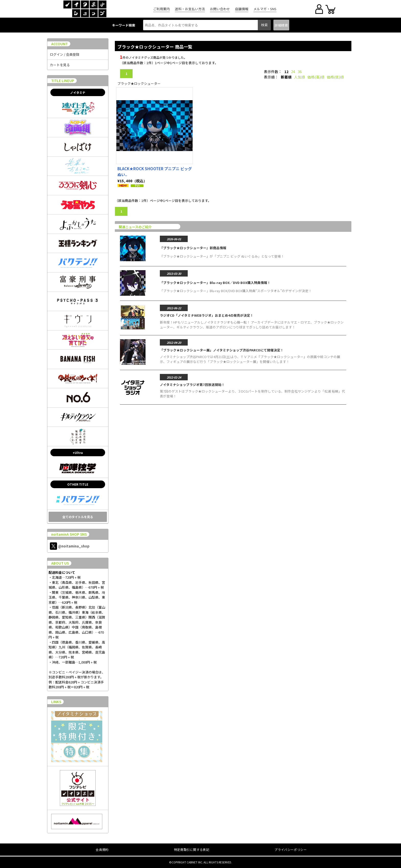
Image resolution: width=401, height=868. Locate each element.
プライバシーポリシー (291, 849)
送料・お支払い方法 (190, 9)
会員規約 (102, 849)
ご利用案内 (161, 9)
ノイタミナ (78, 92)
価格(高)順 (316, 77)
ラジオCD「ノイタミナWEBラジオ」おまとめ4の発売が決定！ (207, 315)
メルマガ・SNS (265, 9)
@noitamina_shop (70, 546)
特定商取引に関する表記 (192, 849)
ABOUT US (60, 563)
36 (300, 72)
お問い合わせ (220, 9)
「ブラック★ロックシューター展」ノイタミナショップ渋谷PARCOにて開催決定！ (222, 350)
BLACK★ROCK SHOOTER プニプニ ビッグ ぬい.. (155, 172)
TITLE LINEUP (63, 81)
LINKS (56, 702)
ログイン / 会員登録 (65, 54)
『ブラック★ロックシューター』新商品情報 (193, 248)
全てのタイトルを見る (78, 517)
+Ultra (78, 453)
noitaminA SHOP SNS (69, 534)
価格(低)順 (335, 77)
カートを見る (60, 65)
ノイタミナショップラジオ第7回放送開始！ (192, 384)
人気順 (299, 77)
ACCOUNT (59, 44)
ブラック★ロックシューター (139, 83)
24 (293, 72)
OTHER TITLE (78, 484)
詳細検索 (281, 25)
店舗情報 (242, 9)
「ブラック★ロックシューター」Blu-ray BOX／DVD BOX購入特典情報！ (215, 282)
